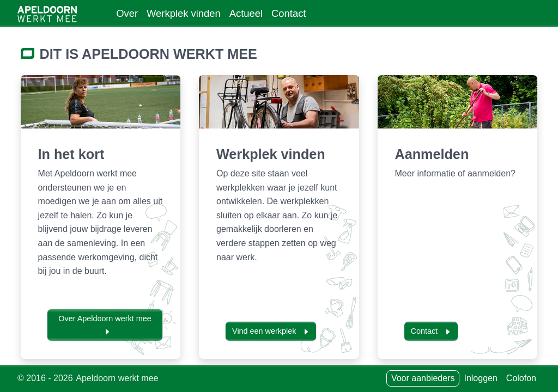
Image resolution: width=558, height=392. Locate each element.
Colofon (521, 378)
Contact (289, 13)
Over (127, 13)
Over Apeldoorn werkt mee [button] (105, 325)
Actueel (246, 13)
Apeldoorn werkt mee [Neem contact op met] (117, 378)
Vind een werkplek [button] (271, 331)
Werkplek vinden (184, 13)
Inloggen (480, 378)
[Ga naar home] (47, 14)
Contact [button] (431, 331)
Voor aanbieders (423, 378)
